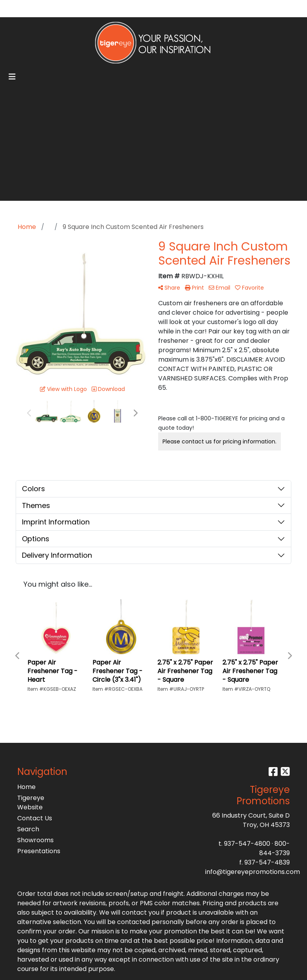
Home (26, 787)
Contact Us (35, 818)
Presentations (36, 851)
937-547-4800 (247, 844)
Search (220, 8)
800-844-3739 (274, 848)
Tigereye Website (31, 803)
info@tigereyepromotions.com (253, 872)
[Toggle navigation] (12, 77)
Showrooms (35, 840)
